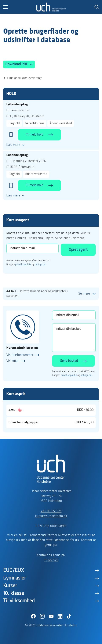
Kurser (10, 586)
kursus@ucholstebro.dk (51, 516)
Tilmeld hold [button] (35, 135)
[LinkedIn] (60, 616)
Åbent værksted (61, 123)
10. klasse (14, 593)
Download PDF (17, 64)
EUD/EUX (14, 570)
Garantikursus (35, 123)
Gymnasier (14, 578)
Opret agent (78, 250)
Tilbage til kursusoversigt (24, 78)
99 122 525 (51, 560)
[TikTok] (69, 616)
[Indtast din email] (74, 315)
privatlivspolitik (23, 264)
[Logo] (51, 7)
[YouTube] (51, 616)
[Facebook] (33, 616)
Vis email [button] (13, 361)
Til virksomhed (19, 601)
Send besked (69, 361)
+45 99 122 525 (51, 511)
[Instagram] (42, 616)
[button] (20, 7)
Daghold (14, 123)
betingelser (41, 264)
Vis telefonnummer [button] (20, 355)
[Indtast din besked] (74, 338)
